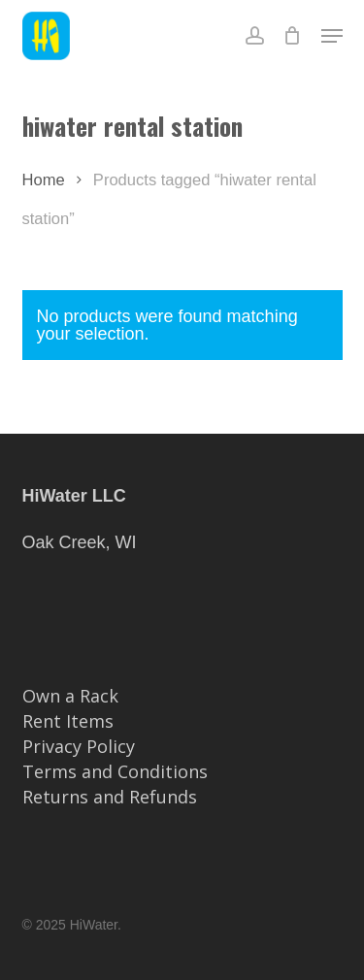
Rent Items (68, 721)
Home (44, 180)
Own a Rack (70, 696)
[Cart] (293, 36)
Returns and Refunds (110, 797)
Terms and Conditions (115, 771)
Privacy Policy (79, 746)
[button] (332, 36)
